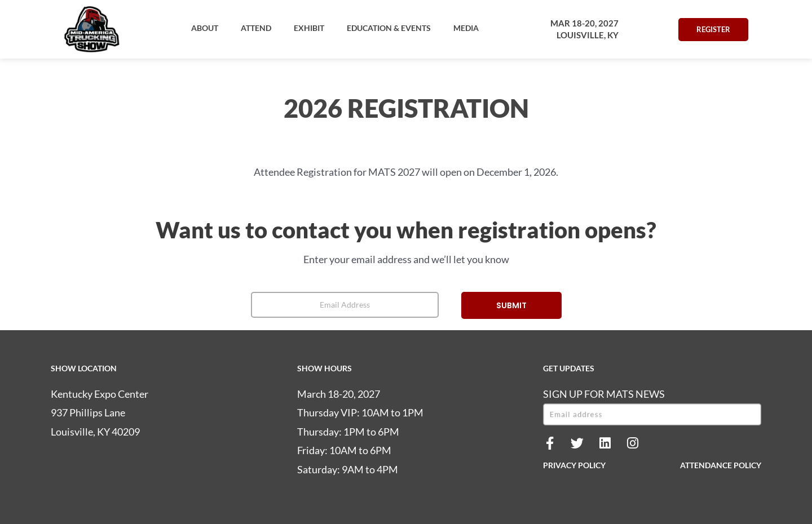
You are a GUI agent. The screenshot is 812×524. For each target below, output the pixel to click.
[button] (205, 28)
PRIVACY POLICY (574, 465)
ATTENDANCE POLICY (721, 465)
